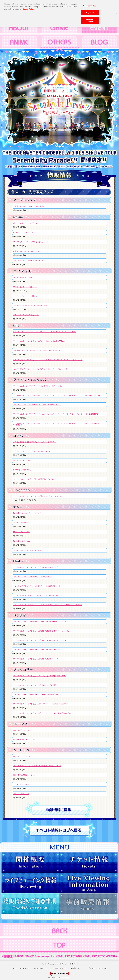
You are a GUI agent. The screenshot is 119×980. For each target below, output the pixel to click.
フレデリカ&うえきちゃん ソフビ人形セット (29, 242)
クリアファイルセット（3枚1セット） (27, 296)
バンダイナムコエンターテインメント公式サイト (60, 964)
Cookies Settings (90, 5)
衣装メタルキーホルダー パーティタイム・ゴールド (32, 251)
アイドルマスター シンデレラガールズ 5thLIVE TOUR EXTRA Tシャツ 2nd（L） (42, 631)
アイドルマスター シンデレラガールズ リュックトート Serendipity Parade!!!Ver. (42, 713)
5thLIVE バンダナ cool (22, 541)
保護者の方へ (75, 968)
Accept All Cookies (90, 19)
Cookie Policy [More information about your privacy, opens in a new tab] (28, 8)
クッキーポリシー (40, 968)
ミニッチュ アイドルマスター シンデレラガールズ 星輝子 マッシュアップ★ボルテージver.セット (48, 605)
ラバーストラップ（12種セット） (25, 278)
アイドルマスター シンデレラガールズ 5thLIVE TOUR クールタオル (37, 650)
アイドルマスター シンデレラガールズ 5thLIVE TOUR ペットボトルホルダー (40, 640)
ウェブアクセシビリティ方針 (96, 968)
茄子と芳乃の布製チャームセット (25, 775)
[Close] (116, 12)
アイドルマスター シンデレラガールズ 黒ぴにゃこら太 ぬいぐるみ (37, 496)
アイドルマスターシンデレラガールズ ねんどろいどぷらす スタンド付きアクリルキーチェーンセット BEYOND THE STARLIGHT (56, 424)
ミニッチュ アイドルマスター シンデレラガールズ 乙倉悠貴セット (37, 586)
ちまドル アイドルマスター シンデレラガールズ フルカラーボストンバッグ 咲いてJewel (45, 332)
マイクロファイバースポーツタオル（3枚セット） (31, 305)
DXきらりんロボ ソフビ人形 (23, 233)
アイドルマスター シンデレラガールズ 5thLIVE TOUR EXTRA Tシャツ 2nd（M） (42, 622)
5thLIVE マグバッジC (21, 532)
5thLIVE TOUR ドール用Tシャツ (25, 740)
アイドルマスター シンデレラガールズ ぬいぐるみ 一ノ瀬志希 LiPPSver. (39, 341)
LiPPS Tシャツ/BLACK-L (22, 470)
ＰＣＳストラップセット (22, 784)
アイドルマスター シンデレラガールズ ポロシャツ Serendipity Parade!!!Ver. (41, 704)
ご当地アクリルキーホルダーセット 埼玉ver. (30, 206)
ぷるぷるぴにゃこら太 (21, 794)
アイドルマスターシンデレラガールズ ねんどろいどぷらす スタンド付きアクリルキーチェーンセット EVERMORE (56, 414)
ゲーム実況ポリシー (59, 968)
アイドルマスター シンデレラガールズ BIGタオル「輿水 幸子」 (36, 695)
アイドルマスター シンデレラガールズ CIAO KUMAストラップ (36, 567)
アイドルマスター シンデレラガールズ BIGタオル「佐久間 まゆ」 (37, 685)
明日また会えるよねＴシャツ (24, 756)
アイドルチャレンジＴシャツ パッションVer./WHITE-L (33, 451)
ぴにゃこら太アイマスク (22, 461)
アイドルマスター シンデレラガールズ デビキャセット (33, 577)
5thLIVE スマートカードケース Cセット (28, 550)
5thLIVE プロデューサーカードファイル (28, 513)
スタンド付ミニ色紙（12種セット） (26, 315)
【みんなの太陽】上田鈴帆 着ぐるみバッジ (28, 261)
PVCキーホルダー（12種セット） (25, 287)
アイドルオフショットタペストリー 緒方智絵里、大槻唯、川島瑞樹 (37, 766)
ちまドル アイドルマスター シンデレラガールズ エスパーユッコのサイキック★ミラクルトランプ (48, 360)
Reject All (90, 11)
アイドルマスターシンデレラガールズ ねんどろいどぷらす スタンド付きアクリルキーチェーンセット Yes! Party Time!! (57, 395)
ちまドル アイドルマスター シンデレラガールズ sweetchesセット (37, 350)
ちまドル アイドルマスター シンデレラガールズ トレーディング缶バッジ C (40, 369)
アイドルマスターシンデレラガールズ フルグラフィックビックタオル (38, 386)
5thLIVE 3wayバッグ (21, 522)
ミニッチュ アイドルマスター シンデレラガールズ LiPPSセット (36, 595)
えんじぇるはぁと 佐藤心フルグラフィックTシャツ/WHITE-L (35, 442)
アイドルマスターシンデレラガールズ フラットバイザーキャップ (37, 405)
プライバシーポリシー (21, 968)
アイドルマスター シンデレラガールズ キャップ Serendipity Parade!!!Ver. (40, 676)
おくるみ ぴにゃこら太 (21, 730)
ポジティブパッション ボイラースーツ (27, 223)
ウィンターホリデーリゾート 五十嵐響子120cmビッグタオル (35, 479)
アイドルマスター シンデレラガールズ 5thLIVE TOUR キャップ (36, 659)
